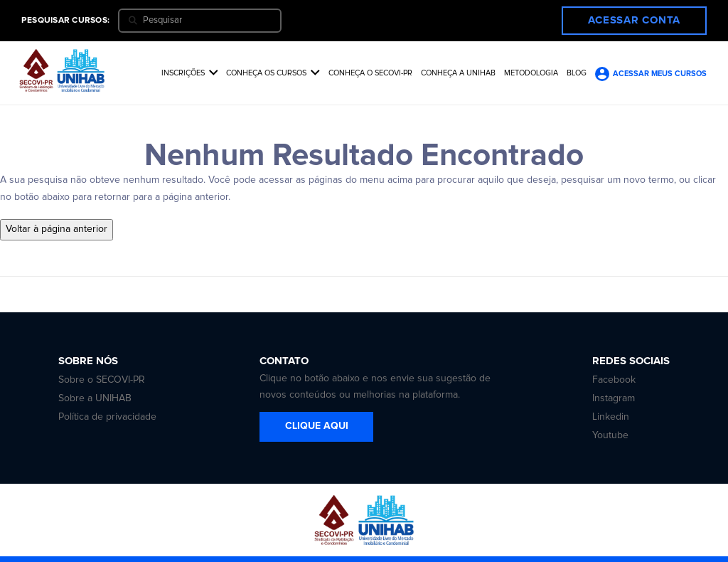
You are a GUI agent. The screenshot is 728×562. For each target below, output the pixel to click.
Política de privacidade (107, 417)
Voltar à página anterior (57, 229)
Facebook (614, 380)
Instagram (614, 398)
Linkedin (611, 417)
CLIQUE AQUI (317, 426)
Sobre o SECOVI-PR (102, 380)
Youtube (610, 435)
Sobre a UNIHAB (95, 398)
